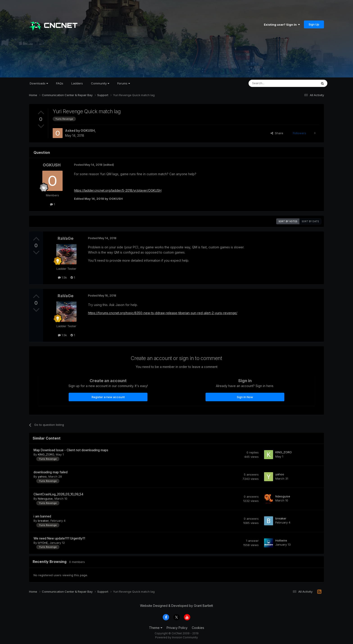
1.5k (62, 277)
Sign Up (314, 24)
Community (100, 83)
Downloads (39, 83)
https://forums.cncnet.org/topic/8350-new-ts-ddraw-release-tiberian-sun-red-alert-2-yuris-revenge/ (163, 313)
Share (277, 133)
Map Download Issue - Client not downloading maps (71, 450)
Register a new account (108, 397)
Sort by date (310, 221)
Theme (156, 628)
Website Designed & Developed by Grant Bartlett (176, 606)
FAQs (60, 83)
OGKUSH (88, 130)
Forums (124, 83)
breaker (43, 521)
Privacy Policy (177, 628)
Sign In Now (245, 397)
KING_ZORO (46, 454)
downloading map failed (51, 472)
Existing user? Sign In (282, 25)
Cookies (198, 628)
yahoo (42, 476)
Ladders (77, 83)
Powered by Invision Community (176, 637)
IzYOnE (43, 543)
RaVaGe (66, 238)
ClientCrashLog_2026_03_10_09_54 (58, 494)
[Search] (272, 83)
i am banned (42, 516)
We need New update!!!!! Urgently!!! (59, 538)
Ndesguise (45, 499)
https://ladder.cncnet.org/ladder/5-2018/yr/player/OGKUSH (118, 190)
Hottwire (281, 540)
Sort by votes (288, 221)
